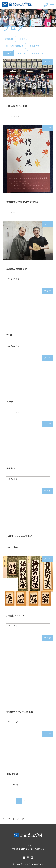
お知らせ (23, 39)
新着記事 (9, 39)
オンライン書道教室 (14, 46)
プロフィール (37, 53)
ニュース (21, 53)
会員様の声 (34, 46)
